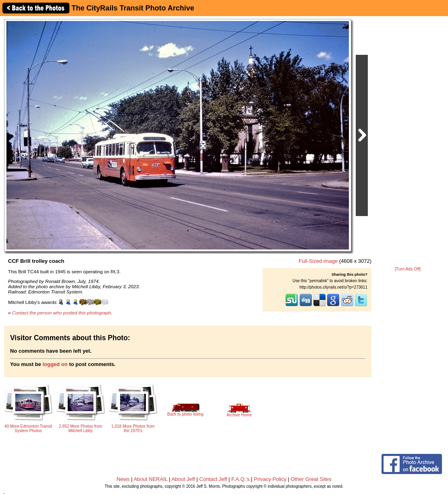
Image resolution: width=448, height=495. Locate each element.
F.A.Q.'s (240, 479)
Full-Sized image (318, 261)
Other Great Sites (311, 479)
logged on (55, 364)
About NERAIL (151, 479)
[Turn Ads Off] (408, 269)
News (123, 479)
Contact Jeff (213, 479)
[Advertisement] (408, 142)
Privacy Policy (270, 479)
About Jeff (183, 479)
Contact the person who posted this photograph (62, 313)
